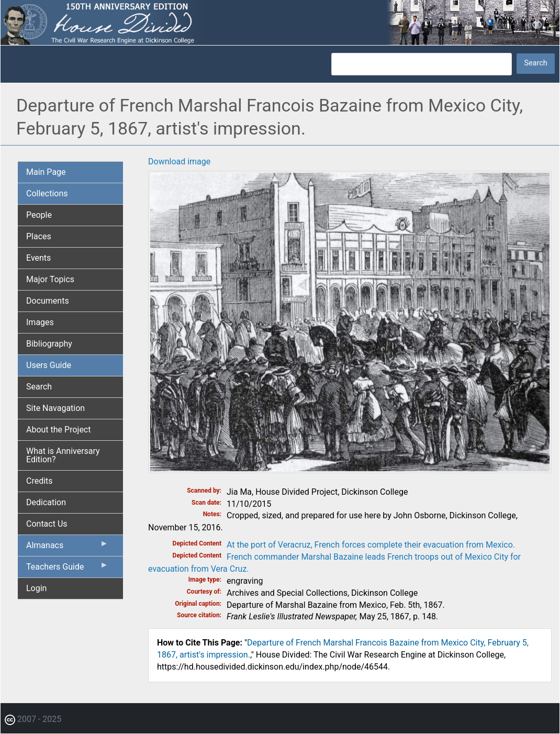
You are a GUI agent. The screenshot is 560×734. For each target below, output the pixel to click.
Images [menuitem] (40, 322)
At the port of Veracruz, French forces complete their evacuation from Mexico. (371, 545)
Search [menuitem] (39, 387)
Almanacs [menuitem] (67, 548)
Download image (179, 162)
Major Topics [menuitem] (50, 279)
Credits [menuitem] (40, 481)
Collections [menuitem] (47, 193)
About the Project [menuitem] (58, 430)
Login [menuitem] (36, 588)
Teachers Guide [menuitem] (67, 569)
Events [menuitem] (38, 258)
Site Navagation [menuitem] (55, 408)
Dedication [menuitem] (46, 502)
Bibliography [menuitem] (49, 344)
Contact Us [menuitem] (47, 524)
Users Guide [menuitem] (49, 365)
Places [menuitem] (39, 236)
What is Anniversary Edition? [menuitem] (63, 455)
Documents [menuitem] (48, 301)
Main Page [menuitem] (46, 172)
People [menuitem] (39, 215)
